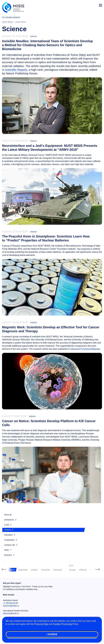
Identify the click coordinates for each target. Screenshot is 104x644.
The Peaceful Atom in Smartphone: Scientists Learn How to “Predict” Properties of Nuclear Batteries (46, 238)
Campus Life (10, 545)
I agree (52, 634)
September (23, 570)
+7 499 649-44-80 (10, 603)
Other (7, 550)
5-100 (7, 525)
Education (8, 535)
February (83, 570)
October (34, 570)
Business (8, 555)
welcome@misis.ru (11, 606)
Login (94, 5)
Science (34, 36)
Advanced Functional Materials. (85, 349)
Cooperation (9, 540)
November (46, 570)
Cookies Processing (62, 624)
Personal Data (41, 624)
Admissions (9, 520)
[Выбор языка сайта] (88, 5)
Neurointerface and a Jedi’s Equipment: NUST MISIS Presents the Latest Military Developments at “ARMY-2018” (50, 148)
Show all (8, 515)
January (72, 570)
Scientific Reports (16, 70)
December (58, 570)
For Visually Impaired (11, 17)
